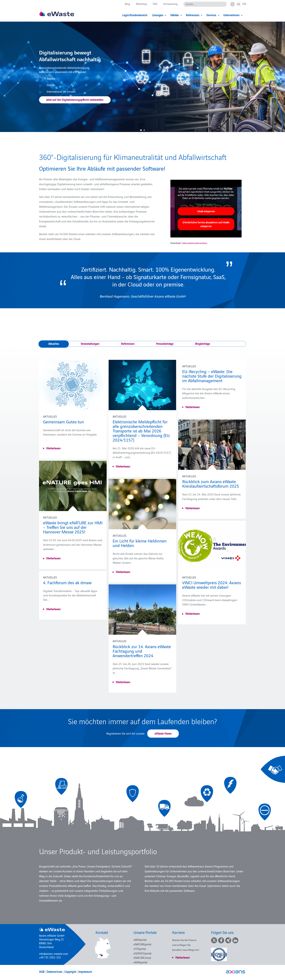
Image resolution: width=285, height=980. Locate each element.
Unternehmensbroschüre (194, 243)
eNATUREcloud (142, 958)
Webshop (141, 4)
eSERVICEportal (142, 953)
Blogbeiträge (203, 344)
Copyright (70, 971)
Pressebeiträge (165, 344)
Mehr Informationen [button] (206, 204)
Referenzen (128, 344)
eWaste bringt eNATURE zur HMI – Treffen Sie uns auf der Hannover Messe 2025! (73, 527)
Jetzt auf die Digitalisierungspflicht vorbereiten (75, 99)
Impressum (85, 971)
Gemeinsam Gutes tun (63, 421)
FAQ (155, 4)
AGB (42, 971)
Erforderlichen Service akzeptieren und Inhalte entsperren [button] (206, 224)
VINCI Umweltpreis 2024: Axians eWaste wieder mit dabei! (212, 585)
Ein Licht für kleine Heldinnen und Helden (140, 543)
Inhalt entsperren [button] (206, 211)
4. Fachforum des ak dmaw (67, 582)
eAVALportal (140, 962)
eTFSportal (140, 949)
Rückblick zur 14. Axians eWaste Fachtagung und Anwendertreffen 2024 (142, 651)
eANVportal (140, 940)
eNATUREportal (142, 944)
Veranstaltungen (90, 344)
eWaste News (163, 733)
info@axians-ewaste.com (54, 954)
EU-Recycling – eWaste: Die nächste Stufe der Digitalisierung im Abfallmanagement (212, 376)
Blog (127, 4)
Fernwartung (170, 4)
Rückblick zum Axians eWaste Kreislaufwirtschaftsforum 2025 (211, 483)
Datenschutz (54, 971)
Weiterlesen (53, 448)
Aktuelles (54, 344)
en (244, 4)
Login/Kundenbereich (135, 15)
